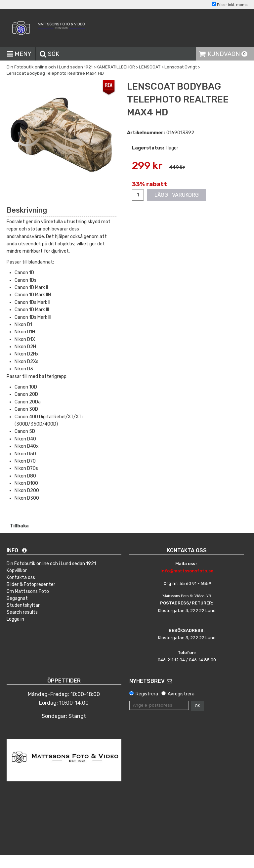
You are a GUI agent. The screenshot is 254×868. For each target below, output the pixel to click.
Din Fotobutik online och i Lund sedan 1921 (50, 67)
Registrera (147, 694)
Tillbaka (19, 526)
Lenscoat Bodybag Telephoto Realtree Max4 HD (55, 73)
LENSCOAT (150, 67)
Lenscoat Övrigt (181, 67)
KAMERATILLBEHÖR (116, 67)
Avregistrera (181, 694)
